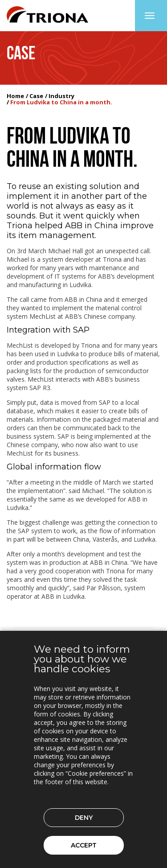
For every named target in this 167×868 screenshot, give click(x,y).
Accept (84, 845)
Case (36, 96)
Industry (61, 96)
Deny (84, 818)
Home (15, 96)
